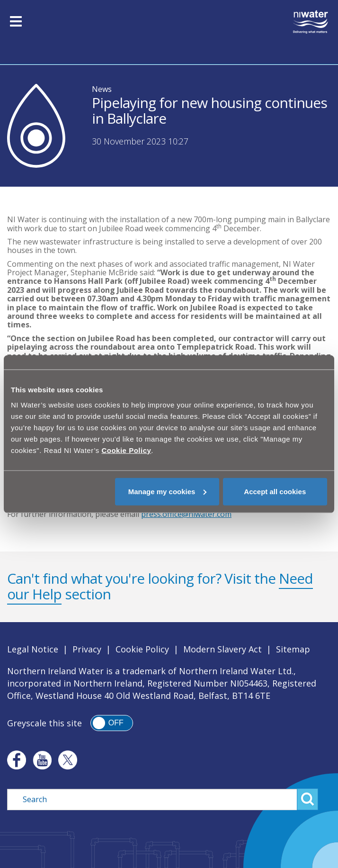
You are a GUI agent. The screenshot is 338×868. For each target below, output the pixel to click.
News (102, 89)
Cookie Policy (142, 649)
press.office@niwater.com (186, 514)
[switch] (112, 723)
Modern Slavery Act (222, 649)
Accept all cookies (275, 491)
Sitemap (293, 649)
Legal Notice (33, 649)
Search (307, 799)
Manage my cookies (168, 491)
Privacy (87, 649)
